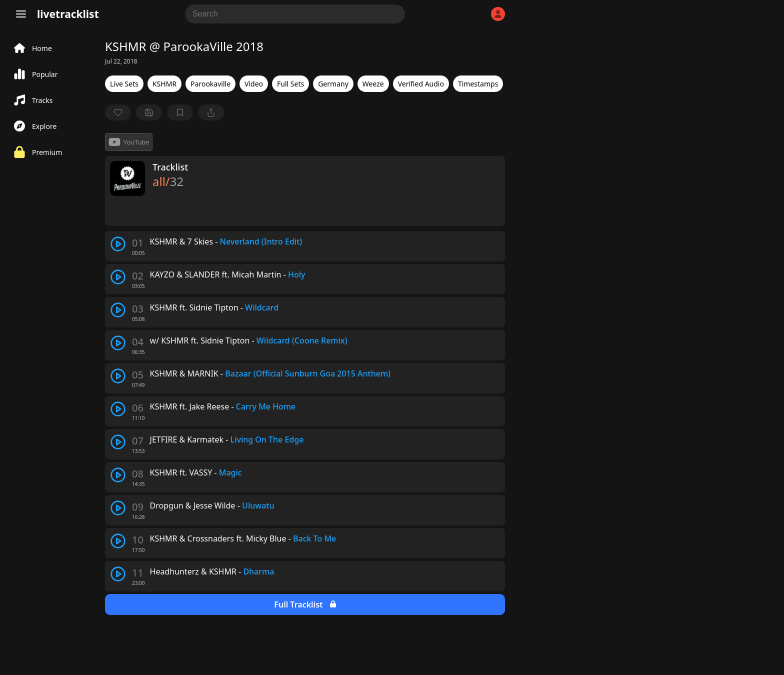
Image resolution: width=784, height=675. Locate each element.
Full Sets (290, 84)
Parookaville (210, 84)
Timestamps (478, 84)
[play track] (118, 244)
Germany (333, 84)
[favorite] (118, 112)
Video (254, 84)
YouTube (129, 142)
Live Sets (124, 84)
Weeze (373, 84)
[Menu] (21, 14)
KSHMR (164, 84)
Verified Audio (421, 84)
